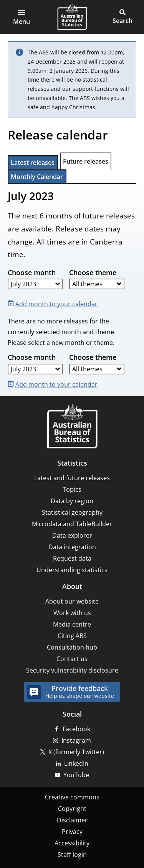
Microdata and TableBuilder (72, 524)
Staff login (72, 855)
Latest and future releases (72, 478)
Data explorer (72, 535)
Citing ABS (72, 636)
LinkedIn (76, 763)
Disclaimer (72, 820)
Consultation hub (72, 647)
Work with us (72, 613)
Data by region (72, 501)
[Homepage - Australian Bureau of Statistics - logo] (72, 17)
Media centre (72, 624)
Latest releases (33, 162)
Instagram (76, 740)
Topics (72, 489)
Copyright (72, 809)
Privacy (72, 832)
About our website (72, 601)
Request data (72, 558)
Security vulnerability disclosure (72, 670)
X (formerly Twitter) (76, 752)
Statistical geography (72, 512)
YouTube (76, 775)
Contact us (72, 659)
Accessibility (72, 843)
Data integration (72, 547)
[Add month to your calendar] (54, 303)
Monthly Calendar (37, 177)
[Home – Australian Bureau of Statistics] (72, 427)
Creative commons (72, 797)
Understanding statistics (72, 570)
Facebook (76, 729)
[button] (22, 17)
